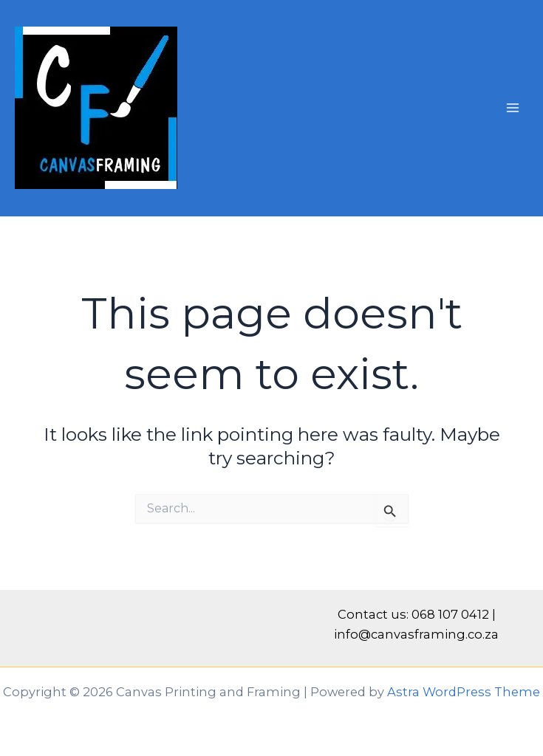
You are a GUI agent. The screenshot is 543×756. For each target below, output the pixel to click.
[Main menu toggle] (512, 108)
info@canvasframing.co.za (416, 634)
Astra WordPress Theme (464, 692)
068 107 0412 (450, 614)
